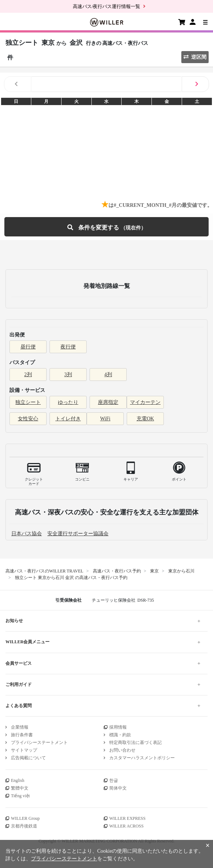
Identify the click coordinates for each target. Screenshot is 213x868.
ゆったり (68, 402)
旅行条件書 (22, 735)
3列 (68, 375)
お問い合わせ (122, 750)
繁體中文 (20, 788)
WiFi (105, 419)
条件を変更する (107, 227)
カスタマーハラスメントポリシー (142, 758)
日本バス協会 (27, 534)
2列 (28, 375)
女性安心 (28, 419)
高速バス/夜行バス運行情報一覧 (107, 6)
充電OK (145, 419)
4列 (108, 375)
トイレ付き (68, 419)
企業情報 (20, 727)
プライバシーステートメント (39, 742)
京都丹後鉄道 (24, 826)
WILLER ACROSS (126, 826)
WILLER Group (25, 818)
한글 (114, 780)
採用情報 (118, 727)
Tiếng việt (20, 796)
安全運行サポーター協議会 (78, 534)
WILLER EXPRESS (127, 818)
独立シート (28, 402)
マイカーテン (145, 402)
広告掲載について (28, 758)
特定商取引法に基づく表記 (135, 742)
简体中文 (118, 788)
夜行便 (68, 347)
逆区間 (195, 57)
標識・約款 (120, 735)
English (18, 780)
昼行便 (28, 347)
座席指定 (108, 402)
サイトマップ (24, 750)
